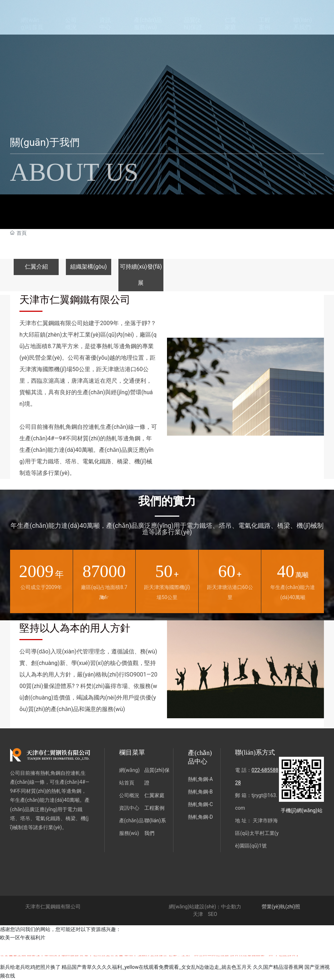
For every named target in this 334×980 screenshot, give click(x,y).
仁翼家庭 (154, 795)
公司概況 (129, 795)
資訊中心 (129, 808)
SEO (212, 914)
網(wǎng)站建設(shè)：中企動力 (205, 907)
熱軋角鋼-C (200, 804)
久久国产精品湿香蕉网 (278, 967)
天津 (198, 914)
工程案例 (154, 808)
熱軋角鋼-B (200, 792)
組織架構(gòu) (89, 267)
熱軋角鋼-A (200, 779)
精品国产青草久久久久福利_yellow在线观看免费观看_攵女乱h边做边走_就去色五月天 (157, 967)
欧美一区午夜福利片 (23, 938)
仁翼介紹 (36, 267)
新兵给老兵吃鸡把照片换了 (30, 967)
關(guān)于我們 (45, 142)
